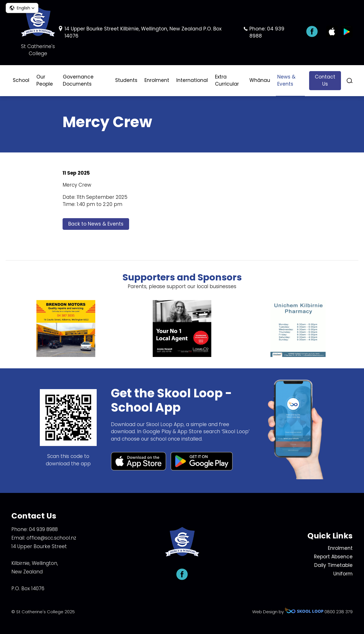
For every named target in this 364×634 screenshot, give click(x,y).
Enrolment (157, 80)
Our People (45, 80)
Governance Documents (78, 80)
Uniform (343, 574)
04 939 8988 (43, 529)
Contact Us (325, 80)
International (192, 80)
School (21, 80)
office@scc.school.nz (51, 538)
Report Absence (333, 557)
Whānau (260, 80)
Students (126, 80)
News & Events (286, 80)
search (350, 81)
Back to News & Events (96, 224)
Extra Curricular (227, 80)
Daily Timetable (333, 565)
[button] (22, 8)
